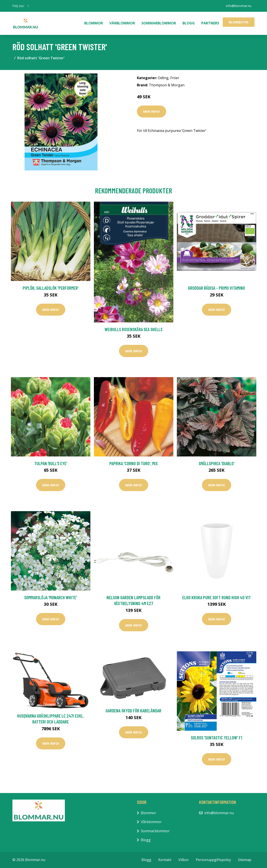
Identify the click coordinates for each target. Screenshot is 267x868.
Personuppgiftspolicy (213, 860)
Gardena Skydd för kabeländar (133, 711)
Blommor (94, 23)
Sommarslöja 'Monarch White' (51, 597)
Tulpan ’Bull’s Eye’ (51, 463)
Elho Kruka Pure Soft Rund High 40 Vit (217, 597)
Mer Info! (152, 111)
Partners (210, 23)
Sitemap (245, 860)
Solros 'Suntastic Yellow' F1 (216, 738)
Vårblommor (122, 23)
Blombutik (239, 22)
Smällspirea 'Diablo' (217, 463)
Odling (163, 78)
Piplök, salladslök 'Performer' (51, 288)
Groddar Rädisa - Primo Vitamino (216, 288)
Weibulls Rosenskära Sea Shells (133, 329)
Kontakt (165, 860)
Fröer (175, 78)
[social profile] (28, 6)
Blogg (189, 23)
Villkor (184, 860)
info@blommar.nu (239, 6)
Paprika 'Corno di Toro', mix (134, 463)
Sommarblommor (159, 23)
